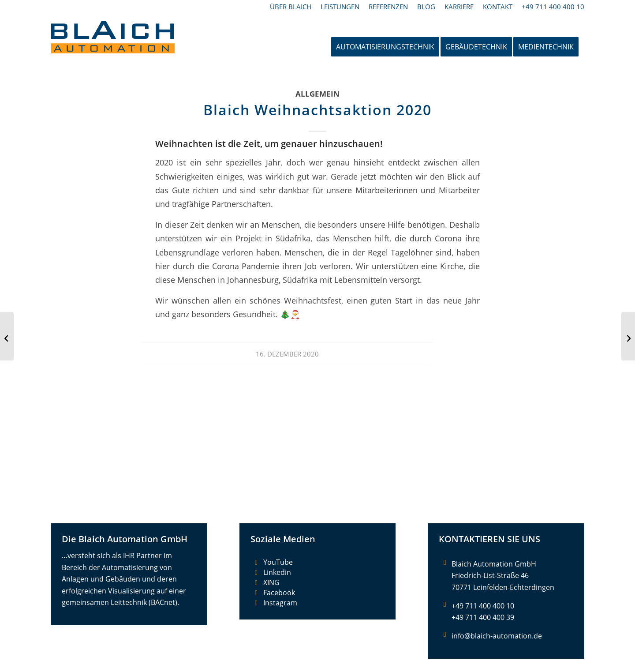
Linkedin (277, 572)
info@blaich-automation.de (497, 636)
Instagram (280, 603)
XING (271, 582)
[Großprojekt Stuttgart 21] (628, 336)
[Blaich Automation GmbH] (113, 47)
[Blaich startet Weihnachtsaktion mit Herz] (7, 336)
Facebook (279, 593)
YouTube (278, 562)
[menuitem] (291, 7)
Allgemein (317, 94)
